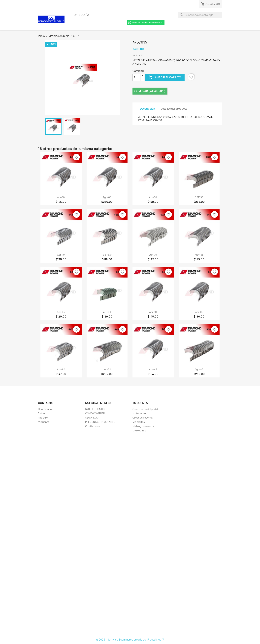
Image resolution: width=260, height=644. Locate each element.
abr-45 (153, 369)
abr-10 (61, 197)
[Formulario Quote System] (130, 535)
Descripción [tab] (147, 109)
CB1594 (199, 197)
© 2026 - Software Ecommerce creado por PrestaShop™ (130, 640)
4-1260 (107, 312)
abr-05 (199, 312)
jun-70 (153, 255)
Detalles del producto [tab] (174, 109)
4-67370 (107, 255)
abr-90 (61, 369)
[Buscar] (200, 15)
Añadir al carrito (165, 77)
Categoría (81, 15)
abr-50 (153, 197)
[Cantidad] (136, 77)
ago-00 (107, 197)
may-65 (199, 255)
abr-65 (61, 312)
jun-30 (107, 369)
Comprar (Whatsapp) (150, 91)
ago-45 (199, 369)
